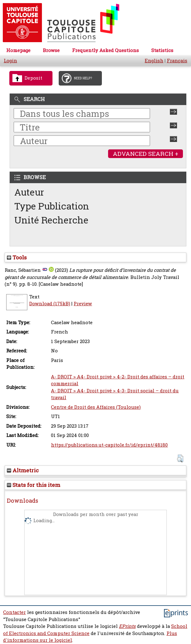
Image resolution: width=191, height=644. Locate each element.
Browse (51, 50)
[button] (180, 459)
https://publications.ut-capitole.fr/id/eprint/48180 (109, 445)
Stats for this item (34, 485)
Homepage (18, 50)
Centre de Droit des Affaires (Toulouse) (96, 407)
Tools (17, 257)
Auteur (29, 192)
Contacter (14, 612)
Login (10, 61)
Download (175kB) (50, 304)
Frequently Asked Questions (105, 50)
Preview (83, 304)
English (154, 61)
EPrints (127, 626)
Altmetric (23, 470)
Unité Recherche (51, 220)
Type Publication (52, 206)
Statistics (162, 50)
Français (177, 61)
